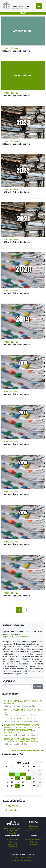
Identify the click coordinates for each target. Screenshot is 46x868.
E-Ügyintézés (34, 844)
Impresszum (12, 847)
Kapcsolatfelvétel (23, 857)
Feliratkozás (34, 826)
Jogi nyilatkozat (12, 831)
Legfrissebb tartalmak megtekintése (28, 750)
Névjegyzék (34, 842)
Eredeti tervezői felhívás (29, 715)
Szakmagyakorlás (20, 735)
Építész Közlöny (10, 48)
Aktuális (17, 715)
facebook (12, 806)
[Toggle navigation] (39, 6)
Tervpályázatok (33, 735)
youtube (12, 810)
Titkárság (12, 833)
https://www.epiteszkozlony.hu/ (16, 637)
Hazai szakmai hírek (29, 706)
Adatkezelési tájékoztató (12, 828)
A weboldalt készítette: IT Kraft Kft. (23, 860)
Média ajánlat (12, 844)
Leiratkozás (34, 829)
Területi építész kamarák (34, 840)
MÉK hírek (24, 744)
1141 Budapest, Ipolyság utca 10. (20, 719)
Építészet (17, 706)
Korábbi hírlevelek (34, 831)
